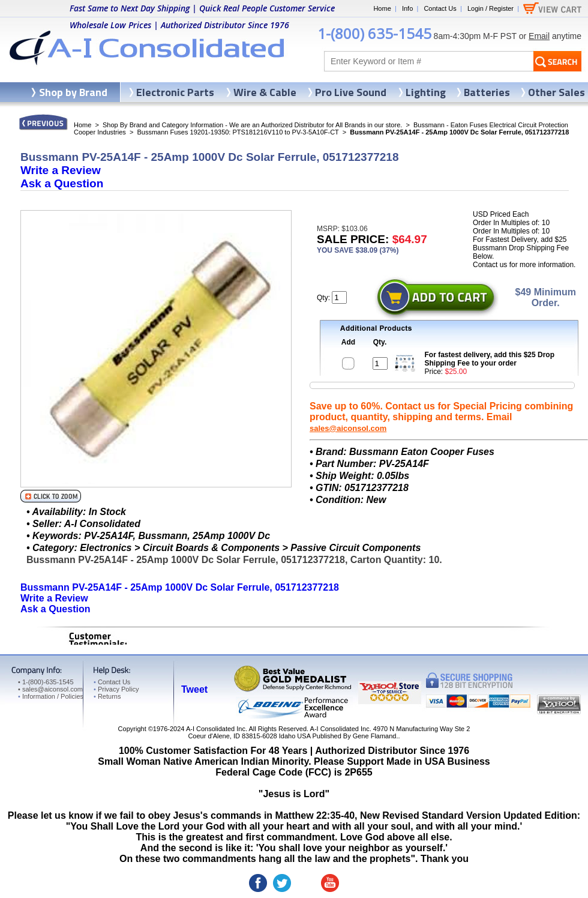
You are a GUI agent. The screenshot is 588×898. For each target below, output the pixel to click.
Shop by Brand (73, 92)
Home (382, 8)
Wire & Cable (265, 92)
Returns (107, 696)
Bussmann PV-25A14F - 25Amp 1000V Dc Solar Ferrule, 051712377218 (180, 587)
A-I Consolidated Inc (216, 729)
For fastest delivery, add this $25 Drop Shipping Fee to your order (490, 359)
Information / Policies (51, 696)
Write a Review (61, 170)
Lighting (426, 92)
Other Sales (556, 92)
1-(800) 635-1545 (374, 33)
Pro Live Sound (351, 92)
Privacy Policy (116, 689)
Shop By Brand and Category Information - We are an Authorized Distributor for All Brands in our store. (252, 125)
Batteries (487, 92)
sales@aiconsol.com (348, 428)
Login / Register (490, 8)
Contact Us (440, 8)
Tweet (194, 689)
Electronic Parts (175, 92)
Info (407, 8)
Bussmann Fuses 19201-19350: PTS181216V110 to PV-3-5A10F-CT (238, 132)
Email (539, 36)
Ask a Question (62, 183)
